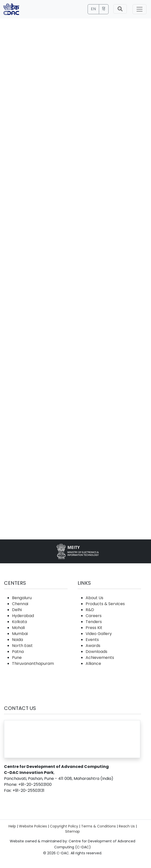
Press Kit (94, 628)
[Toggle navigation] (140, 9)
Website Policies (33, 826)
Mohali (18, 628)
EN (93, 9)
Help (12, 826)
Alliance (93, 664)
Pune (17, 658)
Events (92, 640)
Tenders (94, 622)
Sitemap (73, 831)
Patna (18, 652)
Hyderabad (23, 616)
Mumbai (20, 634)
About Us (94, 598)
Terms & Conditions (98, 826)
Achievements (100, 658)
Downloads (96, 652)
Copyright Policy (64, 826)
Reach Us (127, 826)
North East (22, 646)
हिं (104, 9)
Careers (94, 616)
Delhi (17, 610)
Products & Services (105, 604)
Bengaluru (22, 598)
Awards (93, 646)
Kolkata (19, 622)
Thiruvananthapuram (33, 664)
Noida (17, 640)
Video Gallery (99, 634)
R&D (90, 610)
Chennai (20, 604)
